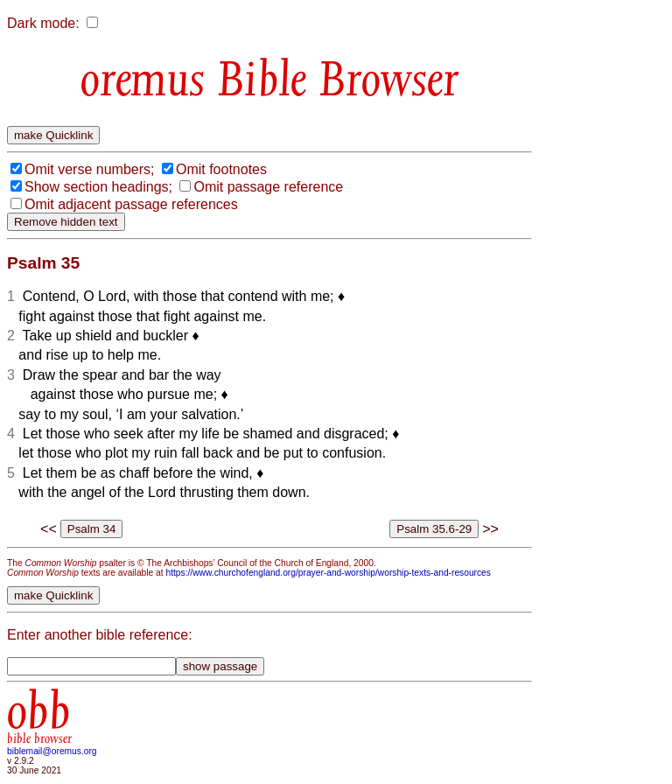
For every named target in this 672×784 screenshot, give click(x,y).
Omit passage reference (268, 187)
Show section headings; (98, 187)
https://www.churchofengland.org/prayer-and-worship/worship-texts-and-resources (328, 573)
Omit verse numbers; (89, 169)
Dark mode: (43, 23)
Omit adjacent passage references (131, 204)
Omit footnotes (221, 169)
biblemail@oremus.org (52, 751)
